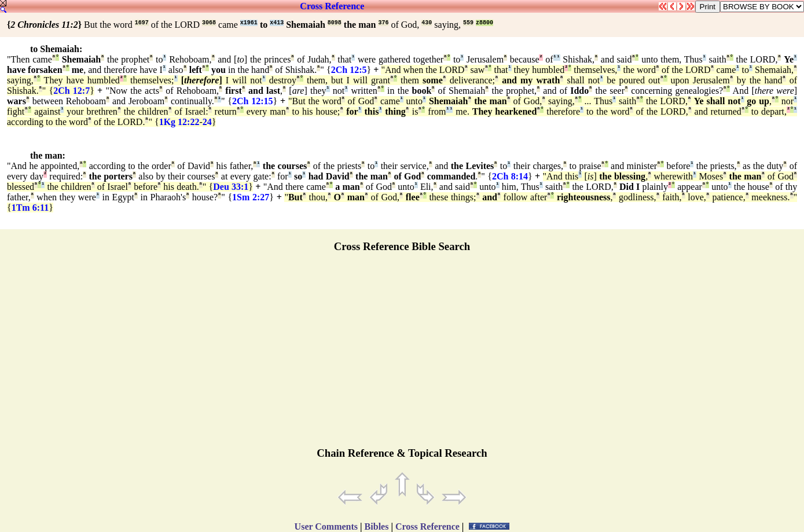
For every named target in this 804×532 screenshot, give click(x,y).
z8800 (484, 23)
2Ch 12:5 (349, 70)
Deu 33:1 (231, 187)
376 (383, 23)
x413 (277, 23)
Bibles (377, 527)
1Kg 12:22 (179, 122)
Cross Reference (332, 6)
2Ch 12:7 (71, 91)
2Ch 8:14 (510, 176)
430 (427, 23)
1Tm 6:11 (30, 208)
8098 (335, 23)
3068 (209, 23)
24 (207, 122)
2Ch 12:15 (253, 101)
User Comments (326, 527)
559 (468, 23)
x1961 (249, 23)
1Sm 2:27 (251, 197)
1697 (142, 23)
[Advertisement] (402, 355)
